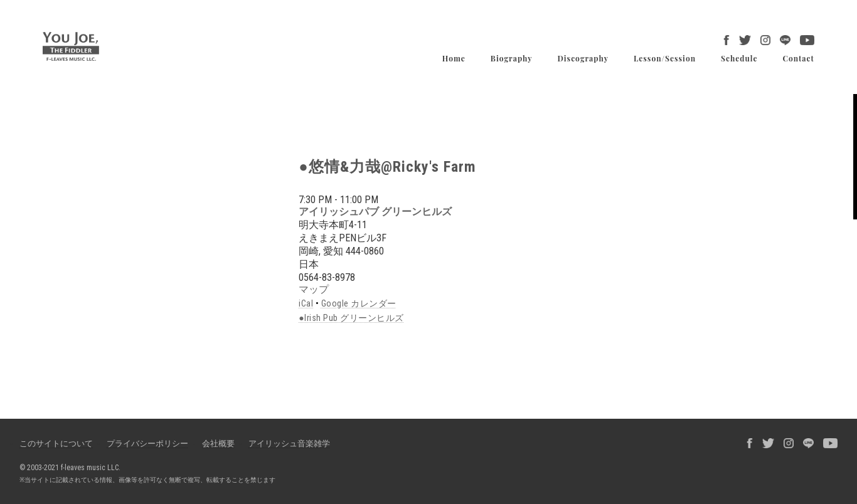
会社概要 (218, 444)
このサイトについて (56, 444)
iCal (306, 303)
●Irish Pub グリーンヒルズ (351, 318)
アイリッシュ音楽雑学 (289, 444)
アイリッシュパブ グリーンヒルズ (375, 212)
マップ (314, 289)
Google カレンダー (359, 303)
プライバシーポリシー (147, 444)
